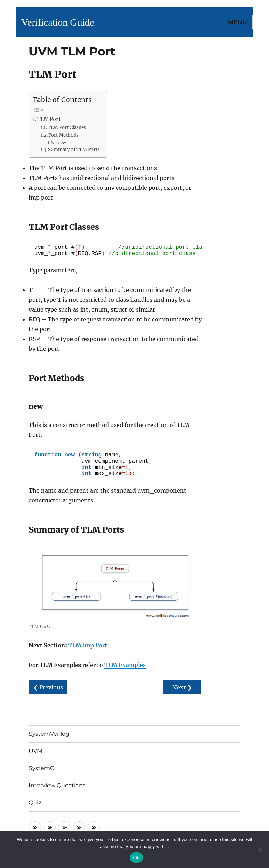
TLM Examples (125, 665)
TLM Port (49, 119)
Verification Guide (58, 22)
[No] (260, 849)
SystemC (42, 768)
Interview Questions (57, 785)
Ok (136, 858)
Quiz (35, 803)
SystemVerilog (49, 734)
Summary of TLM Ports (74, 150)
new (62, 143)
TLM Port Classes (67, 128)
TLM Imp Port (88, 645)
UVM (36, 751)
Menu (238, 22)
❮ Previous (48, 687)
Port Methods (64, 135)
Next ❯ (182, 687)
